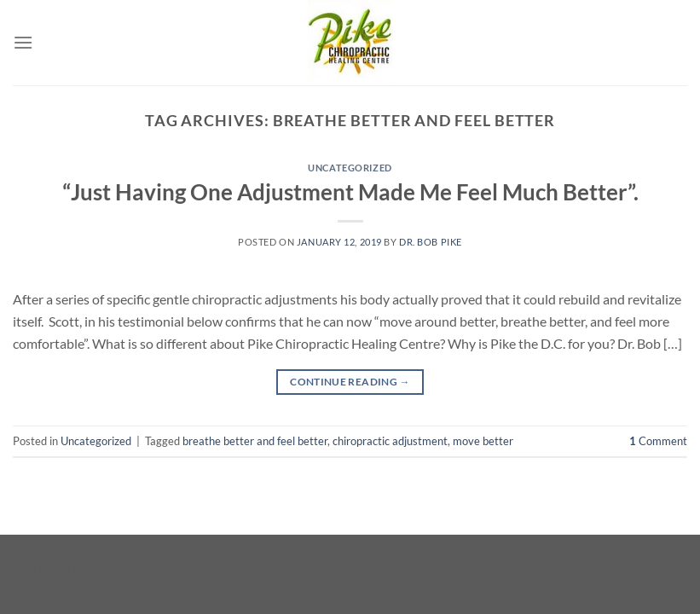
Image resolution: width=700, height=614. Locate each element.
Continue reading (350, 382)
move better (483, 441)
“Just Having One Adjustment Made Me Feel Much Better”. (350, 192)
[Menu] (23, 42)
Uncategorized (350, 168)
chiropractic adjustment (390, 441)
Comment (658, 441)
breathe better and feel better (255, 441)
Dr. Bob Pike (431, 242)
